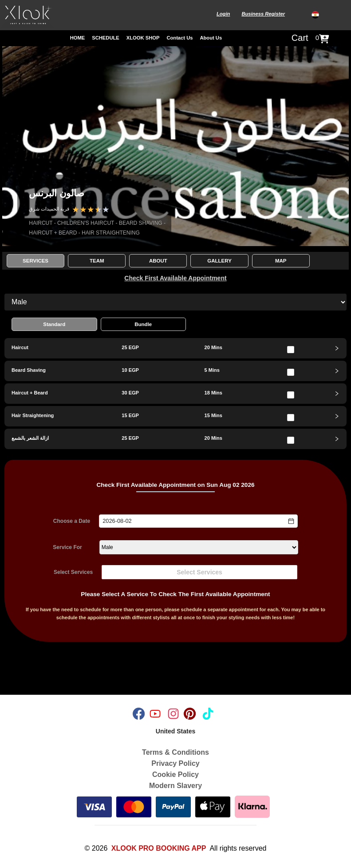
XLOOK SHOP (143, 38)
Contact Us (179, 38)
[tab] (175, 348)
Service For (67, 547)
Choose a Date (72, 521)
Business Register (263, 14)
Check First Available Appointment (175, 278)
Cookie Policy (175, 774)
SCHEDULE (106, 38)
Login (223, 14)
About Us (211, 38)
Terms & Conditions (175, 752)
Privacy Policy (175, 763)
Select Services (73, 572)
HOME (78, 38)
